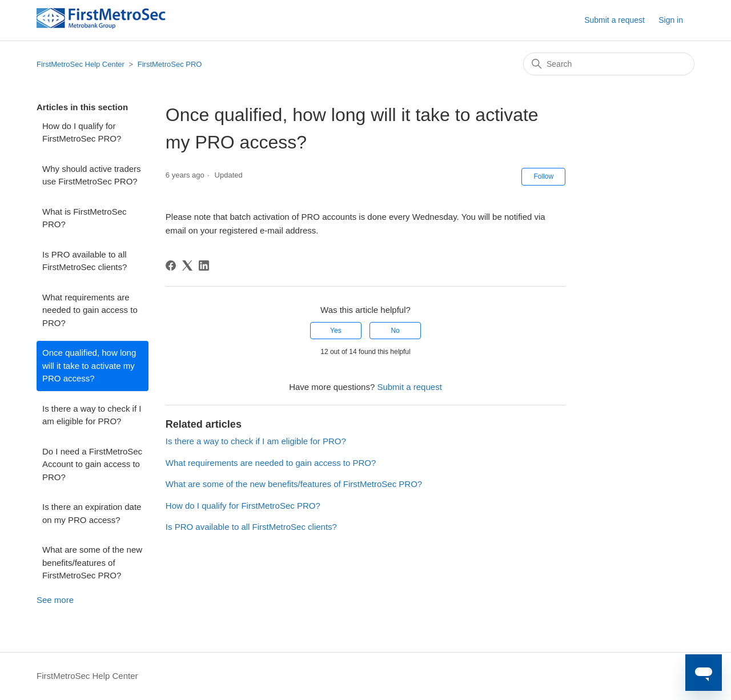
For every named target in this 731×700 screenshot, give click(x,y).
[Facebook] (171, 265)
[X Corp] (187, 265)
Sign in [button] (671, 20)
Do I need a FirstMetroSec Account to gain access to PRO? (92, 464)
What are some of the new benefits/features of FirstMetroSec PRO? (92, 562)
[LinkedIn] (204, 265)
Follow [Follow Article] (543, 176)
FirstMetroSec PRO (170, 64)
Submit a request (614, 20)
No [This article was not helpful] (395, 331)
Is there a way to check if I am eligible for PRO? (92, 415)
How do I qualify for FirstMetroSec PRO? (82, 132)
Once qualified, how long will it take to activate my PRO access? (89, 365)
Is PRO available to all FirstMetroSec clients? (85, 261)
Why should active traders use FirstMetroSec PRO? (92, 175)
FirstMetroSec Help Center (81, 64)
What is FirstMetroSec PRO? (85, 218)
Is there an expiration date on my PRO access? (92, 513)
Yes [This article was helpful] (336, 331)
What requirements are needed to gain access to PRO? (90, 310)
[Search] (609, 64)
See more (55, 600)
